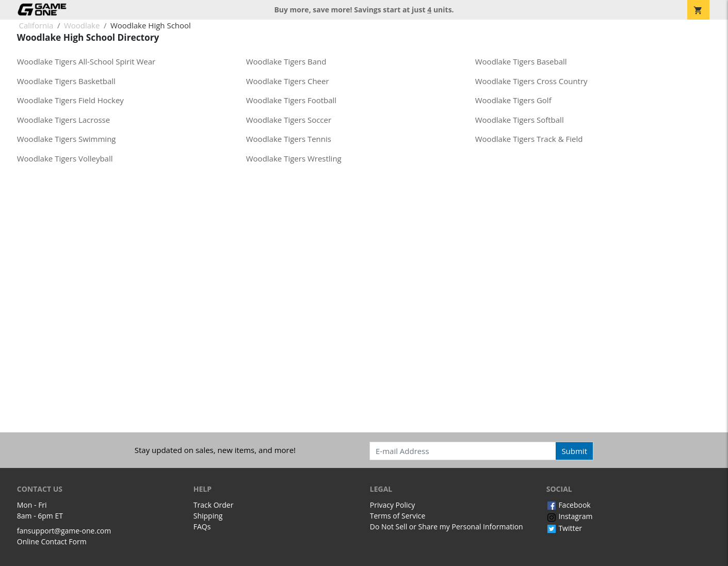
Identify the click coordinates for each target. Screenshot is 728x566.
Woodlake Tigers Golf (513, 100)
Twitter (564, 528)
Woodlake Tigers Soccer (289, 120)
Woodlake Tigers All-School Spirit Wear (86, 61)
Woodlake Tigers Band (286, 61)
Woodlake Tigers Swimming (67, 139)
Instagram (570, 516)
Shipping (208, 516)
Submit (574, 451)
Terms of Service (398, 516)
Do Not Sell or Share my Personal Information (447, 527)
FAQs (202, 527)
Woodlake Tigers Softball (520, 120)
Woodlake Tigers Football (291, 100)
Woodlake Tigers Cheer (288, 81)
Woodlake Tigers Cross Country (531, 81)
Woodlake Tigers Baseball (521, 61)
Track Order (214, 505)
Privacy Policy (392, 505)
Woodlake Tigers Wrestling (294, 158)
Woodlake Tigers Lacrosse (63, 120)
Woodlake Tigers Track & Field (529, 139)
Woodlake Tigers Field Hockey (70, 100)
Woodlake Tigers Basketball (66, 81)
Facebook (569, 505)
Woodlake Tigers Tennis (289, 139)
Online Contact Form (52, 541)
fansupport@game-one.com (64, 531)
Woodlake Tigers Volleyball (65, 158)
